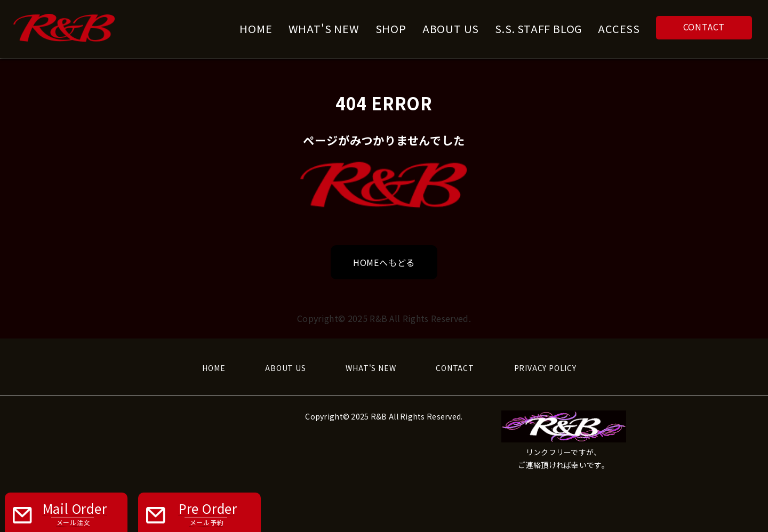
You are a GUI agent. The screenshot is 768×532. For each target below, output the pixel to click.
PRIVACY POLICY (545, 368)
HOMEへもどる (384, 262)
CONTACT (704, 27)
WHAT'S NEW (371, 368)
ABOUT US (285, 368)
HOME (214, 368)
